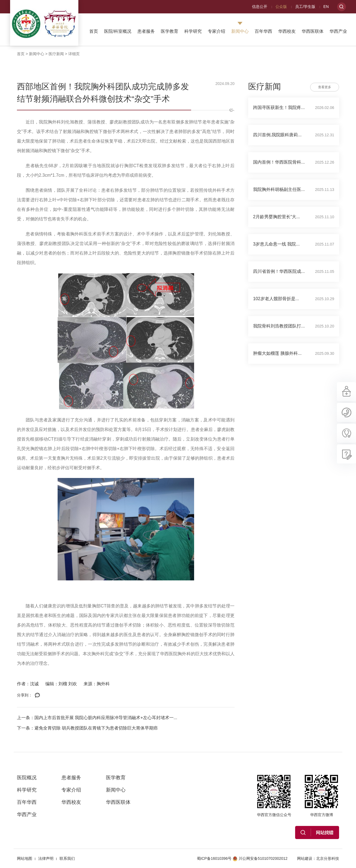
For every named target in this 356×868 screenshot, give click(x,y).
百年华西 (263, 31)
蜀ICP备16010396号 (214, 858)
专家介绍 (216, 31)
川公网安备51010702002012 (260, 858)
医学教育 (170, 31)
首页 (94, 31)
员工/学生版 (305, 7)
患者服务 (146, 31)
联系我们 (67, 858)
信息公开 (260, 7)
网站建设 (305, 858)
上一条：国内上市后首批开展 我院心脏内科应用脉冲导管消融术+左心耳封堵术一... (97, 718)
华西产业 (338, 31)
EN (326, 7)
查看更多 (325, 87)
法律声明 (46, 858)
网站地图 (25, 858)
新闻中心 (240, 31)
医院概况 (27, 778)
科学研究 (193, 31)
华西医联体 (313, 31)
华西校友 (287, 31)
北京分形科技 (328, 858)
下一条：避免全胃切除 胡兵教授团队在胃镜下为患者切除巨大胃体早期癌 (87, 728)
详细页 (74, 54)
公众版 (281, 7)
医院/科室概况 (118, 31)
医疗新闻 (56, 54)
